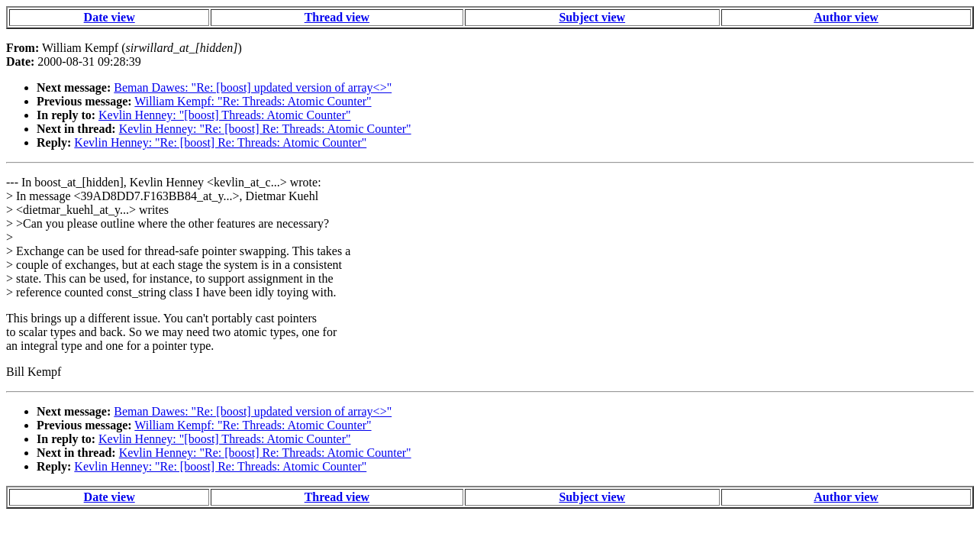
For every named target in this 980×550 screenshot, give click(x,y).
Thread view (337, 17)
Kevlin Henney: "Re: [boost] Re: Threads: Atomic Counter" (265, 129)
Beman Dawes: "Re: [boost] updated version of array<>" (253, 87)
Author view (846, 17)
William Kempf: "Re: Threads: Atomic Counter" (253, 101)
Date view (110, 17)
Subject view (592, 17)
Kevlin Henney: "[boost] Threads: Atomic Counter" (224, 115)
